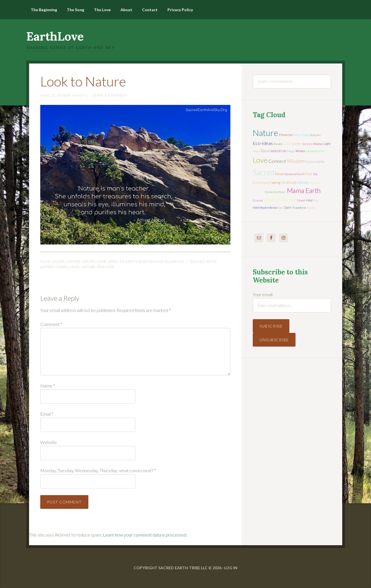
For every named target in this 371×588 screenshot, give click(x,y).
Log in (231, 568)
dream (303, 182)
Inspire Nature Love (87, 261)
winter (300, 151)
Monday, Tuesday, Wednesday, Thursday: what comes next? (98, 470)
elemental (286, 135)
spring (276, 183)
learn (298, 135)
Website (49, 442)
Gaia (306, 135)
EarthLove (55, 36)
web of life (278, 151)
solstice (307, 144)
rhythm (318, 144)
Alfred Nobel (54, 267)
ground (258, 200)
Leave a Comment (110, 95)
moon (256, 151)
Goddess (258, 192)
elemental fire (315, 151)
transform (299, 208)
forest (279, 174)
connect (277, 161)
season (315, 183)
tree (309, 174)
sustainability (315, 162)
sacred (264, 172)
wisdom (296, 161)
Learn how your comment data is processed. (145, 535)
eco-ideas (263, 143)
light (327, 144)
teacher (106, 267)
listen (297, 144)
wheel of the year (280, 200)
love (75, 267)
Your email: (263, 294)
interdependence (265, 207)
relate (278, 144)
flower (301, 200)
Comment (51, 324)
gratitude (289, 182)
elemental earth (295, 174)
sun (316, 200)
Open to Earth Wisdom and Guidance (146, 261)
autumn (315, 135)
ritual (265, 151)
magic (291, 151)
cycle (287, 144)
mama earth (304, 191)
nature (88, 267)
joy (315, 174)
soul (281, 208)
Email (47, 414)
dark (288, 207)
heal (309, 200)
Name (48, 386)
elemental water (275, 192)
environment (262, 183)
